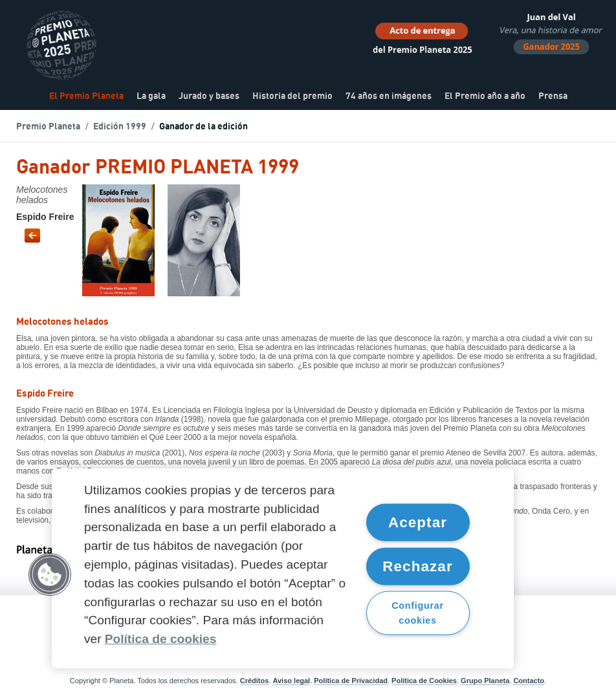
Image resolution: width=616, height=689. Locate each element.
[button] (50, 574)
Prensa (553, 96)
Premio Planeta (48, 127)
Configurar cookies (418, 613)
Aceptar (418, 522)
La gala (151, 96)
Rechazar (418, 566)
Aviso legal (291, 681)
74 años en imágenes (389, 96)
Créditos (255, 681)
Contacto (529, 681)
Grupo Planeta (485, 681)
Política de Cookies (424, 681)
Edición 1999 (120, 127)
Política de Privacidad (351, 681)
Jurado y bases (209, 96)
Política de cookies (161, 639)
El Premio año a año (485, 96)
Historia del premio (292, 96)
